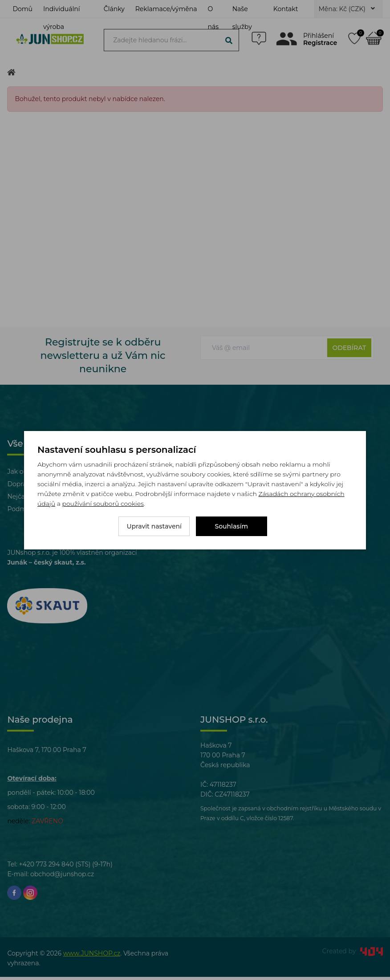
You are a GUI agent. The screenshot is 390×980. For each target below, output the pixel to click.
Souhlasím (232, 526)
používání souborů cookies (103, 504)
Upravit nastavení (154, 526)
